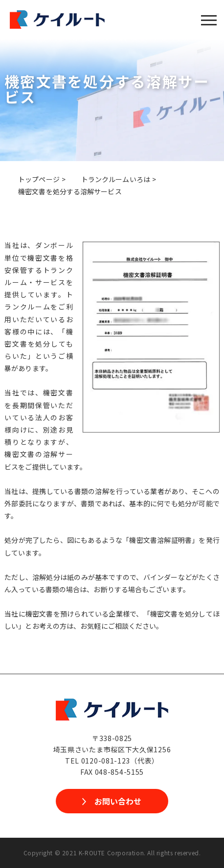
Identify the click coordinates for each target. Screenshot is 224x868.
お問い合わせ (118, 801)
